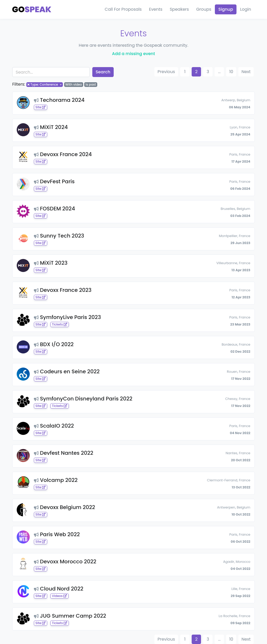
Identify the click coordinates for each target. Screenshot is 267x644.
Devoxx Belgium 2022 (65, 507)
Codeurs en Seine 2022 (67, 371)
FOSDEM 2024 (54, 209)
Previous (166, 72)
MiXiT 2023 (51, 263)
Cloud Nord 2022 (59, 589)
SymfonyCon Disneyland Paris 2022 (83, 399)
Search (103, 72)
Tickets (60, 324)
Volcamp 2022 (56, 480)
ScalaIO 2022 (54, 426)
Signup (226, 9)
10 (231, 72)
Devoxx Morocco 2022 (65, 562)
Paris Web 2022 (57, 534)
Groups (204, 9)
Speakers (179, 9)
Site (41, 107)
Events (156, 9)
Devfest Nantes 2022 (64, 453)
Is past (91, 84)
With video (74, 84)
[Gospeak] (32, 10)
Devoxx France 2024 (63, 154)
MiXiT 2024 (51, 127)
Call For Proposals (123, 9)
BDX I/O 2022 (54, 344)
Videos (59, 596)
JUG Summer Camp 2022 (70, 616)
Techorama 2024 (59, 100)
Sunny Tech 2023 (59, 236)
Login (246, 9)
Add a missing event (134, 54)
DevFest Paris (54, 181)
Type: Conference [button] (44, 84)
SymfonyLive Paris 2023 (67, 317)
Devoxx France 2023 (63, 290)
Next (246, 72)
